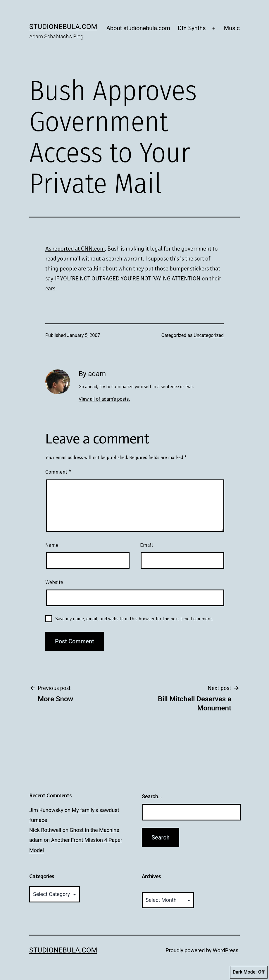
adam (36, 840)
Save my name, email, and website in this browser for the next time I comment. (134, 619)
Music (232, 28)
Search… (152, 796)
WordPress (226, 950)
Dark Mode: (249, 972)
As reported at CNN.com (75, 249)
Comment (58, 472)
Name (52, 545)
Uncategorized (209, 335)
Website (54, 582)
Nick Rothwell (45, 830)
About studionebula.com (138, 28)
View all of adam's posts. (104, 399)
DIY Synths (192, 28)
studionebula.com (63, 27)
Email (146, 545)
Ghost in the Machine (94, 830)
